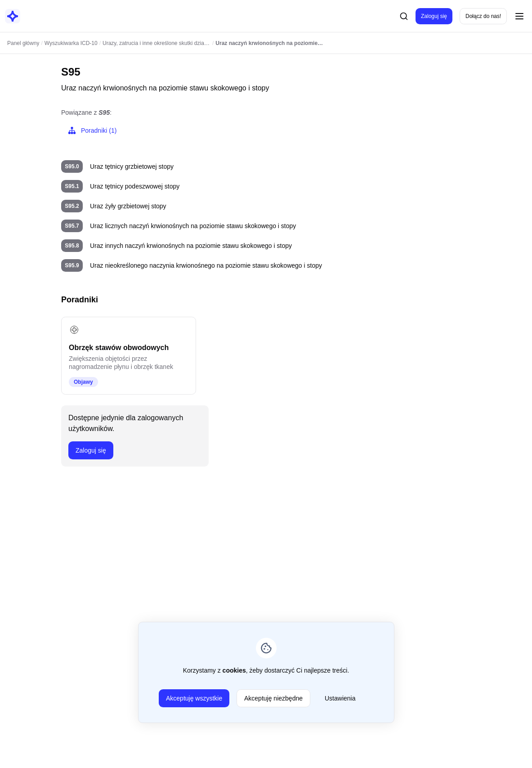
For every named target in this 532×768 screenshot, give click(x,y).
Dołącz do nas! (483, 16)
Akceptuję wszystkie (194, 698)
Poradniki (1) (92, 130)
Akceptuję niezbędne (273, 698)
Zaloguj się (434, 16)
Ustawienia (340, 698)
